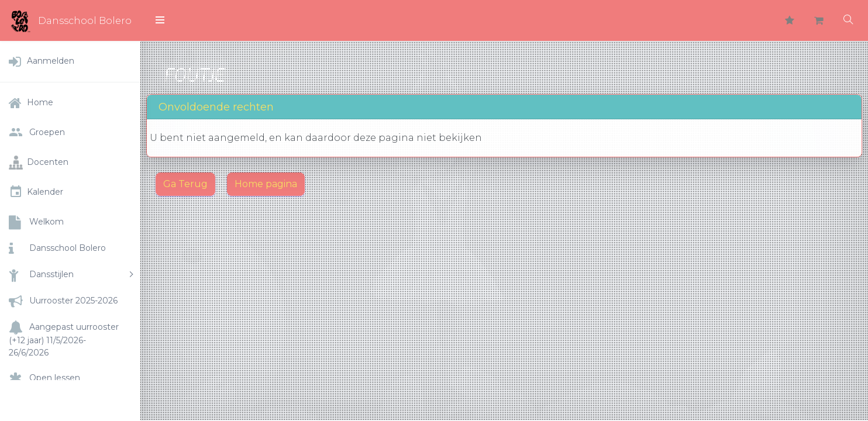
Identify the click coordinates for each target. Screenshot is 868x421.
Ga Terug (185, 184)
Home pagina (266, 184)
